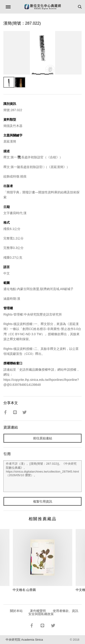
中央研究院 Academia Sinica (24, 640)
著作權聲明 (38, 611)
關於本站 (16, 611)
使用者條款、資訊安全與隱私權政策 (53, 612)
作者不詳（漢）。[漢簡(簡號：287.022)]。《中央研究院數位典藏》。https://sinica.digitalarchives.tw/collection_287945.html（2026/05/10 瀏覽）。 (42, 476)
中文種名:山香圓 (24, 590)
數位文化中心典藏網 (43, 7)
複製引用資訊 (43, 501)
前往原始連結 (43, 438)
